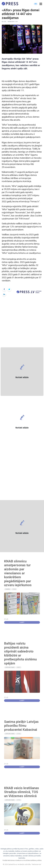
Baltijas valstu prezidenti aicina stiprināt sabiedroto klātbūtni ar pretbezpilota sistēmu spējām (20, 653)
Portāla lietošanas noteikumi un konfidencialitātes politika (22, 860)
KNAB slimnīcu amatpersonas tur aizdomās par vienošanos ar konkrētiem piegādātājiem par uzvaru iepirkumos (18, 573)
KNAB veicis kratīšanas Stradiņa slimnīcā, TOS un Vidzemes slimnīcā (22, 792)
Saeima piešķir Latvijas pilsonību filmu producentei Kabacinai (21, 726)
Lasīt (22, 622)
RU (36, 4)
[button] (41, 4)
